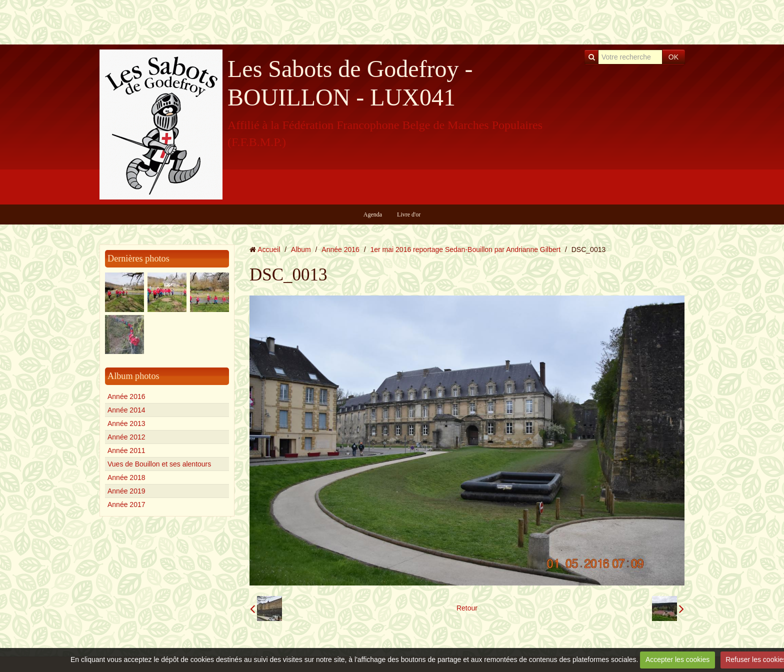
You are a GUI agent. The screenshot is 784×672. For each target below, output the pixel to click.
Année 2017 (126, 504)
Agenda (373, 214)
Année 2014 (126, 410)
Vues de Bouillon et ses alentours (159, 464)
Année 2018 (126, 477)
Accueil (269, 249)
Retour (467, 608)
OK (673, 57)
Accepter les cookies (677, 659)
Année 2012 (126, 437)
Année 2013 (126, 423)
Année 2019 (126, 491)
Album (301, 249)
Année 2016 (126, 396)
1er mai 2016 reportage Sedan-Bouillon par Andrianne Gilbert (466, 249)
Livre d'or (409, 214)
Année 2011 (126, 450)
